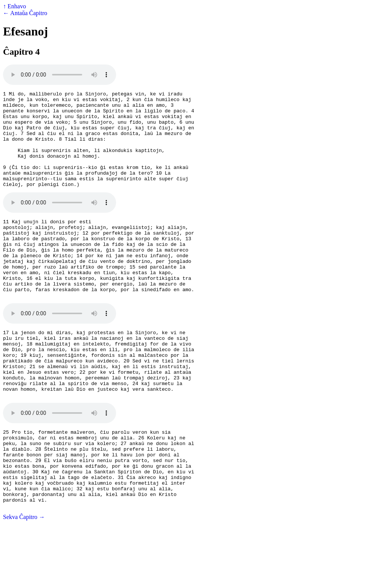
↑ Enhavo (15, 6)
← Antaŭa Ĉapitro (25, 13)
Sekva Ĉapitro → (24, 581)
